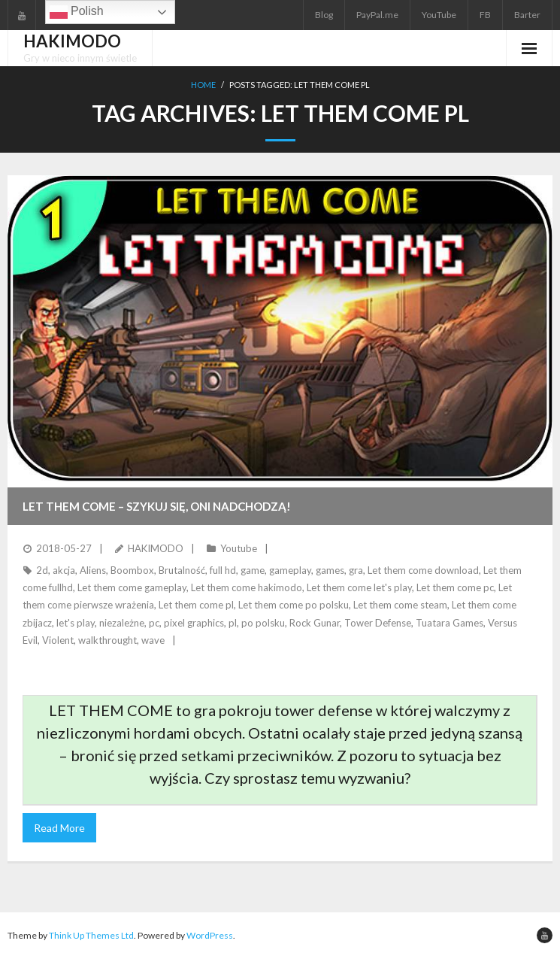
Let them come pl (196, 605)
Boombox (132, 570)
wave (153, 640)
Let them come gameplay (132, 587)
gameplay (290, 570)
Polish (77, 12)
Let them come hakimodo (247, 587)
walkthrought (107, 640)
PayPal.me (377, 15)
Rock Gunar (315, 623)
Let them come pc (455, 587)
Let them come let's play (359, 587)
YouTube (439, 15)
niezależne (122, 623)
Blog (324, 15)
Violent (58, 640)
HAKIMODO (156, 548)
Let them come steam (400, 605)
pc (154, 623)
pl (233, 623)
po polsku (263, 623)
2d (42, 570)
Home (203, 85)
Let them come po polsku (294, 605)
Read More (59, 828)
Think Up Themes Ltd (91, 935)
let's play (76, 623)
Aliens (93, 570)
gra (356, 570)
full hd (223, 570)
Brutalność (182, 570)
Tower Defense (378, 623)
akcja (64, 570)
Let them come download (423, 570)
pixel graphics (194, 623)
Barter (527, 15)
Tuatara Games (450, 623)
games (330, 570)
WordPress (210, 935)
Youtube (239, 548)
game (253, 570)
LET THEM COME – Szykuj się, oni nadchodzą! (157, 506)
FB (485, 15)
